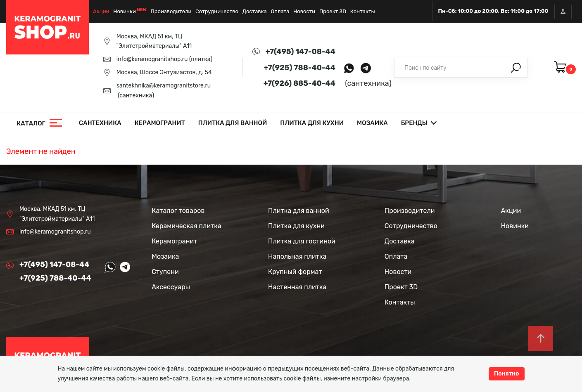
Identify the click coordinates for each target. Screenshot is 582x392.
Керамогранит (160, 123)
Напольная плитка (297, 256)
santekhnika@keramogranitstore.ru (164, 86)
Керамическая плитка (186, 226)
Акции (101, 11)
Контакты (363, 11)
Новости (304, 11)
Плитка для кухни (312, 123)
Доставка (255, 11)
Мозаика (372, 123)
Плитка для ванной (233, 123)
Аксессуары (171, 287)
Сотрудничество (217, 11)
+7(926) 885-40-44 (299, 83)
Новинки (125, 11)
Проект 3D (333, 11)
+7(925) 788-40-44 (299, 68)
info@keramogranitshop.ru (152, 59)
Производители (171, 11)
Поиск (516, 68)
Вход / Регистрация (563, 11)
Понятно (507, 374)
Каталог (31, 123)
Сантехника (100, 123)
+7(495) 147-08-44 (301, 52)
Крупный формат (295, 272)
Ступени (165, 272)
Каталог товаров (178, 211)
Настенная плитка (297, 287)
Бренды (414, 123)
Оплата (280, 11)
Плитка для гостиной (302, 241)
